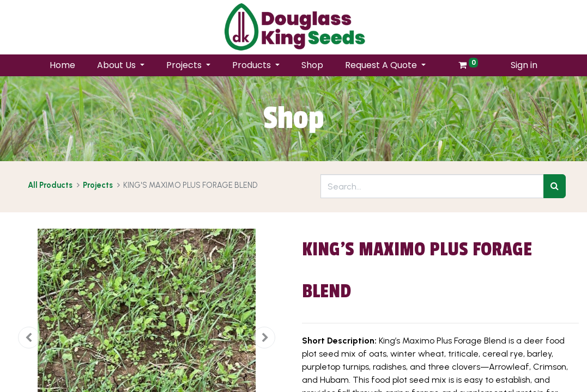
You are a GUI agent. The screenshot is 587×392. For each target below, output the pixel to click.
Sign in (524, 65)
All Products (50, 185)
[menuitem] (62, 65)
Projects (98, 185)
